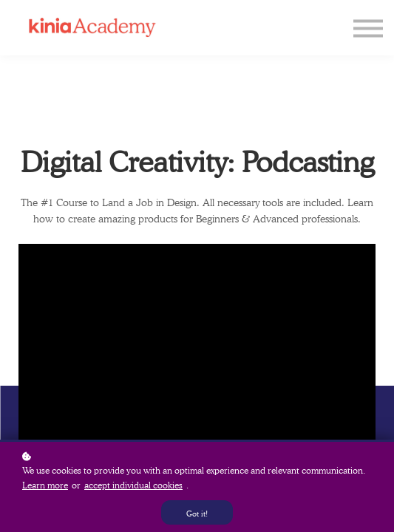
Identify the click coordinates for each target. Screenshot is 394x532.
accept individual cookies (133, 485)
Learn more (45, 485)
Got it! (197, 514)
